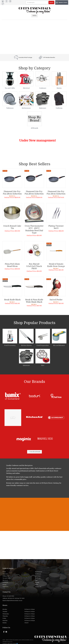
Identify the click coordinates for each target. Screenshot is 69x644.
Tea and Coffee (7, 578)
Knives (4, 585)
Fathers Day (6, 576)
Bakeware (38, 576)
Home (4, 572)
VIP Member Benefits (47, 57)
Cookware (5, 582)
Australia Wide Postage (23, 57)
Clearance (5, 574)
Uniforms (38, 578)
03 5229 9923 (10, 596)
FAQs (37, 585)
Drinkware (38, 574)
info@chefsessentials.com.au (14, 601)
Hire (36, 580)
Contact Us (38, 587)
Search (51, 2)
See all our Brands (35, 452)
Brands (37, 582)
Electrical (5, 580)
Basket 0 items (61, 2)
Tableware (5, 587)
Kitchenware (39, 572)
